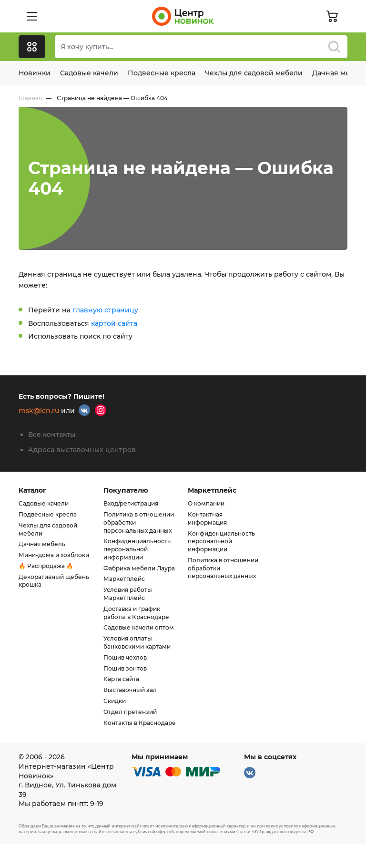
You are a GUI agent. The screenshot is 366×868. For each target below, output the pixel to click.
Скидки (115, 701)
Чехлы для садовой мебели (254, 73)
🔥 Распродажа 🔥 (46, 566)
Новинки (35, 73)
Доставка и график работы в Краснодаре (136, 613)
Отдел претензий (130, 712)
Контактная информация (207, 518)
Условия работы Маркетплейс (128, 594)
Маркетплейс (124, 579)
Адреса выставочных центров (82, 450)
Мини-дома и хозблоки (54, 555)
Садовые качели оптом (139, 627)
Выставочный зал (130, 690)
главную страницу (105, 310)
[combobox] (201, 47)
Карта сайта (121, 679)
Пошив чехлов (125, 657)
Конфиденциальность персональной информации (137, 549)
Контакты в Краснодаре (140, 723)
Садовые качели (89, 73)
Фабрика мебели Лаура (139, 568)
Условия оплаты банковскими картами (137, 642)
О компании (206, 503)
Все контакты (52, 434)
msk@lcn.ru (39, 411)
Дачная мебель (42, 544)
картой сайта (114, 323)
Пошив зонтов (125, 668)
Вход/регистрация (131, 503)
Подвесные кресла (162, 73)
